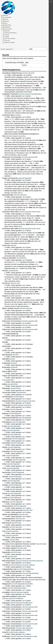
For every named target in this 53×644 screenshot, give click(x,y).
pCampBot (6, 592)
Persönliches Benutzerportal (12, 510)
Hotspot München (9, 401)
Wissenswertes (8, 506)
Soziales (5, 485)
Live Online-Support (9, 548)
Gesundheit (6, 443)
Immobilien (6, 451)
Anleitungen (8, 17)
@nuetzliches (22, 258)
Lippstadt (6, 489)
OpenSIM (6, 359)
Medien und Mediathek (10, 514)
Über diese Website (10, 39)
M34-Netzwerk (7, 355)
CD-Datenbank (7, 397)
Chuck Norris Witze (9, 392)
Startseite (5, 15)
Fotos (4, 430)
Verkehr (5, 498)
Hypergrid (6, 603)
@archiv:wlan (14, 540)
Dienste (7, 21)
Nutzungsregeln (8, 195)
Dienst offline (7, 371)
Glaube (5, 447)
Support (7, 37)
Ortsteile (5, 477)
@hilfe (14, 371)
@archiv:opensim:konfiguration (30, 94)
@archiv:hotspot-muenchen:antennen (29, 561)
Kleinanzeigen (7, 460)
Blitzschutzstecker (9, 561)
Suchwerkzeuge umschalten (15, 62)
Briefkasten (6, 636)
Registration (7, 405)
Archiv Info (6, 245)
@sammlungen (18, 397)
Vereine (5, 493)
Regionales (6, 388)
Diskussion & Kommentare (12, 157)
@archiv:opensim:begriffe (20, 592)
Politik (5, 481)
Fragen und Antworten (10, 178)
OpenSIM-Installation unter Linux (14, 596)
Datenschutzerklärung (11, 33)
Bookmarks (6, 367)
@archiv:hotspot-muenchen (16, 136)
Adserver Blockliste (9, 258)
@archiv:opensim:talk (30, 157)
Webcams (6, 502)
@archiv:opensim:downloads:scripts (24, 636)
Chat (4, 531)
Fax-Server (6, 283)
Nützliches (8, 27)
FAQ (4, 136)
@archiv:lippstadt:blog (25, 569)
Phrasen (5, 271)
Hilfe (6, 23)
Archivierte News (8, 115)
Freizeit (5, 435)
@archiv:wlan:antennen (24, 628)
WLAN (5, 557)
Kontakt (7, 35)
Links (4, 468)
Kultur (4, 464)
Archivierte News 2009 (10, 229)
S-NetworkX (6, 363)
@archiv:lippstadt (25, 178)
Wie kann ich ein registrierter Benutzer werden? (19, 544)
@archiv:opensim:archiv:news (30, 212)
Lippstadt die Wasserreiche (12, 573)
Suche (45, 49)
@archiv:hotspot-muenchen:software (22, 565)
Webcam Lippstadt (10, 42)
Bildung (5, 414)
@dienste (14, 367)
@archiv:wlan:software (17, 632)
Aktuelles (7, 31)
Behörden (6, 409)
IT (3, 380)
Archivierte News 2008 (10, 212)
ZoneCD (5, 565)
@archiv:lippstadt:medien (17, 588)
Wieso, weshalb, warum (11, 308)
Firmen (5, 426)
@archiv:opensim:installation (13, 599)
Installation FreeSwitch (10, 94)
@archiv (18, 115)
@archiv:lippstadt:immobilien (22, 584)
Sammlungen (8, 29)
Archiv (7, 19)
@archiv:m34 (15, 283)
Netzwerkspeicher (9, 519)
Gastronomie (7, 439)
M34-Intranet (7, 523)
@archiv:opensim (28, 73)
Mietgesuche (7, 584)
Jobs (4, 456)
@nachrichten (9, 380)
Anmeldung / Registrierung (12, 73)
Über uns (7, 40)
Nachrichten (8, 25)
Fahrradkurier (7, 422)
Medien (5, 384)
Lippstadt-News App (9, 569)
